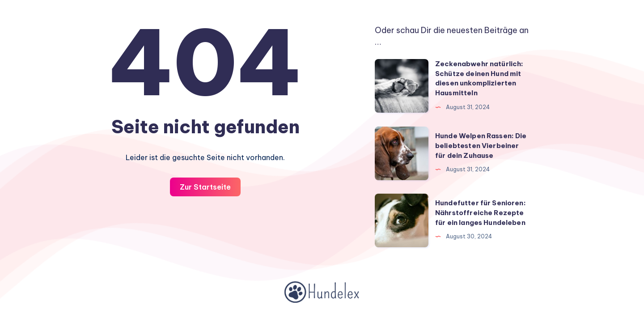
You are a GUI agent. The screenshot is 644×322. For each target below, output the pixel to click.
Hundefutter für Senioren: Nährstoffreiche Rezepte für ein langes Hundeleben (481, 213)
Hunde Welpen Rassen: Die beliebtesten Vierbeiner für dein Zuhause (481, 146)
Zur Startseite (205, 187)
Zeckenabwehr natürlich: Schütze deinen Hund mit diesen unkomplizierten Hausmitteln (479, 78)
